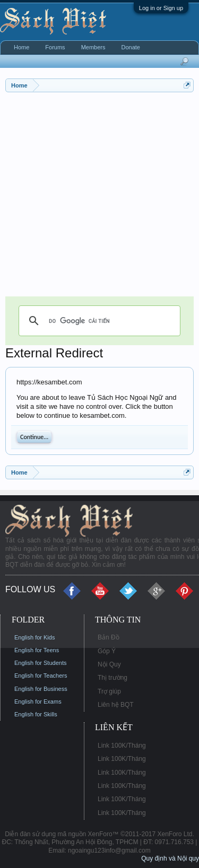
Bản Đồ (109, 637)
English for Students (40, 663)
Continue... (34, 437)
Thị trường (113, 678)
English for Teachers (41, 676)
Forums (55, 47)
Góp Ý (107, 651)
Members (93, 47)
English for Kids (34, 637)
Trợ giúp (109, 691)
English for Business (41, 689)
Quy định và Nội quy (170, 858)
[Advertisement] (99, 197)
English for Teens (37, 650)
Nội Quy (109, 664)
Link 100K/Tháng (122, 746)
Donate (130, 47)
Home (21, 47)
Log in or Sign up (161, 8)
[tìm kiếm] (98, 321)
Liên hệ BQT (116, 705)
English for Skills (36, 714)
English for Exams (38, 702)
